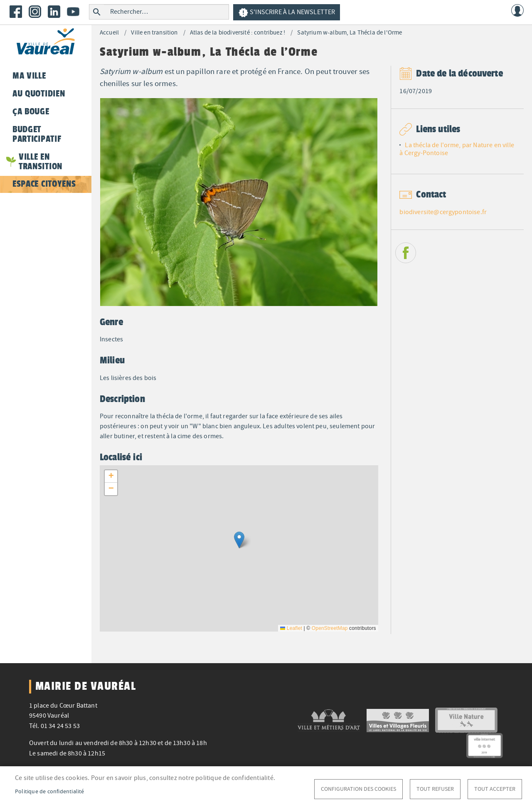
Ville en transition (154, 33)
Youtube (73, 12)
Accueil (109, 33)
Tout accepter (495, 789)
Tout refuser (435, 789)
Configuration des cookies (358, 789)
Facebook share (406, 253)
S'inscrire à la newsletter (287, 13)
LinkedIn (54, 12)
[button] (239, 540)
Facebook (16, 12)
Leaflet (291, 628)
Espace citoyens (44, 184)
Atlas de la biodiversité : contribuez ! (238, 33)
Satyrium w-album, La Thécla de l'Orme (350, 33)
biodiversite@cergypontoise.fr (443, 212)
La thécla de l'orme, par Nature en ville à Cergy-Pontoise (457, 149)
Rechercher (97, 12)
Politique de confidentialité (50, 791)
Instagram (35, 12)
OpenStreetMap (330, 628)
